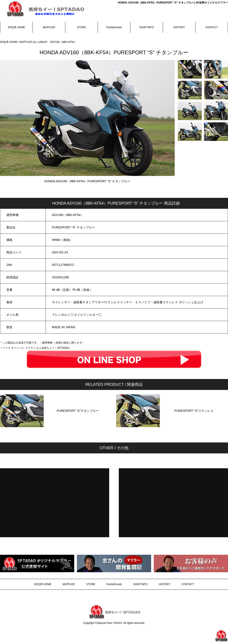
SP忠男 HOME (16, 27)
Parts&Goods (114, 27)
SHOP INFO (147, 27)
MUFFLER (49, 27)
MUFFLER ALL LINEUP (35, 42)
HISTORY (179, 27)
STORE (81, 27)
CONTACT (212, 27)
